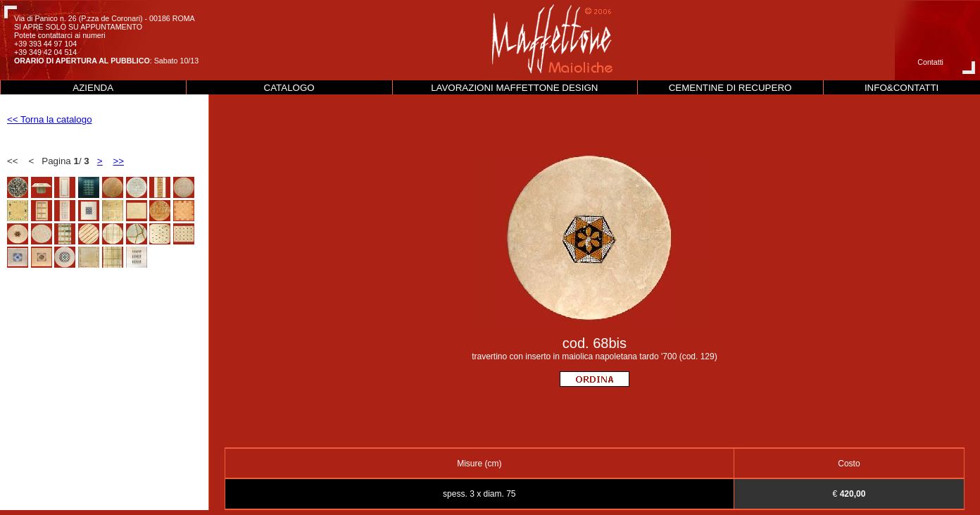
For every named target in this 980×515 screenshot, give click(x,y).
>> (118, 161)
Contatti (930, 62)
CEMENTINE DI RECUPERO (730, 88)
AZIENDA (93, 88)
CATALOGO (289, 88)
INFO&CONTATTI (902, 88)
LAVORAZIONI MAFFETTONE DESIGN (514, 88)
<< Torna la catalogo (50, 119)
